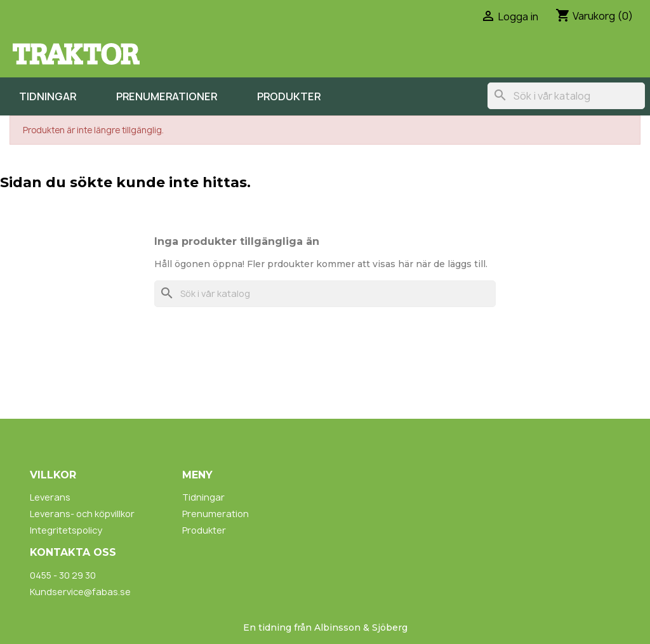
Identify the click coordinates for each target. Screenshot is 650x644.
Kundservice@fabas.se (80, 592)
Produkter (289, 96)
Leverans (50, 497)
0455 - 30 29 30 (63, 575)
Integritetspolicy (66, 530)
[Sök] (566, 96)
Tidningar (48, 96)
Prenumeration (216, 514)
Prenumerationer (167, 96)
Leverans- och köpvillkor (82, 514)
